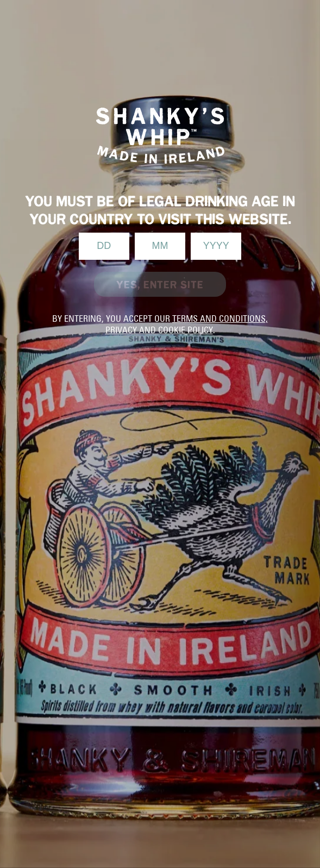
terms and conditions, (220, 319)
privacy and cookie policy (159, 330)
